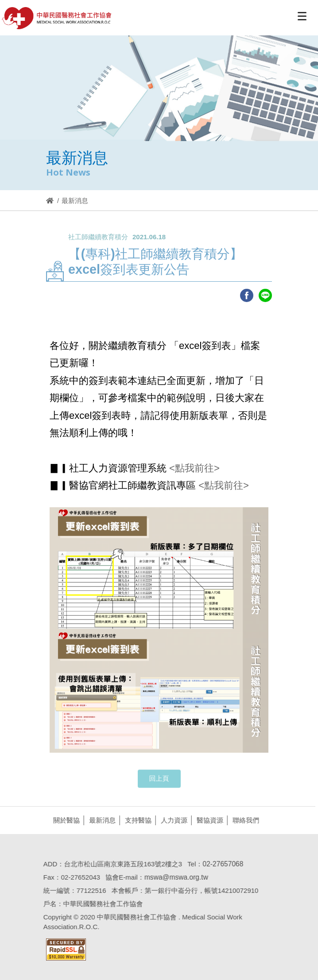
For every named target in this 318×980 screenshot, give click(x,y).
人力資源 (172, 820)
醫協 (57, 18)
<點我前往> (193, 468)
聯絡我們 (244, 820)
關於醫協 (65, 820)
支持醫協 (136, 820)
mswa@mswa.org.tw (175, 877)
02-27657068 (221, 864)
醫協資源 (208, 820)
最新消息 (101, 820)
